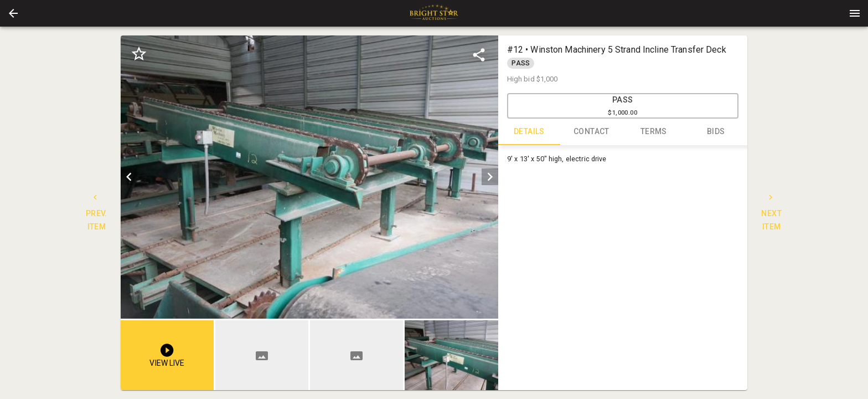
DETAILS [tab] (529, 132)
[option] (309, 177)
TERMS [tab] (654, 132)
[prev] (129, 177)
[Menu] (855, 13)
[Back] (13, 13)
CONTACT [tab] (591, 132)
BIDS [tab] (716, 132)
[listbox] (309, 177)
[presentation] (434, 13)
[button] (13, 13)
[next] (490, 177)
